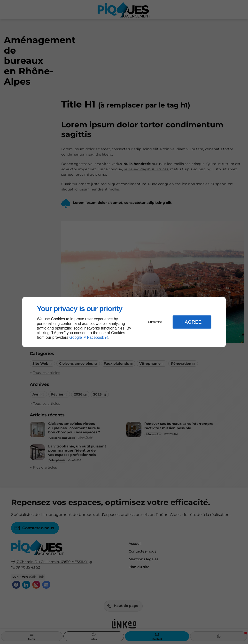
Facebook (96, 337)
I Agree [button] (192, 322)
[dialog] (124, 322)
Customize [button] (155, 322)
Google (76, 337)
